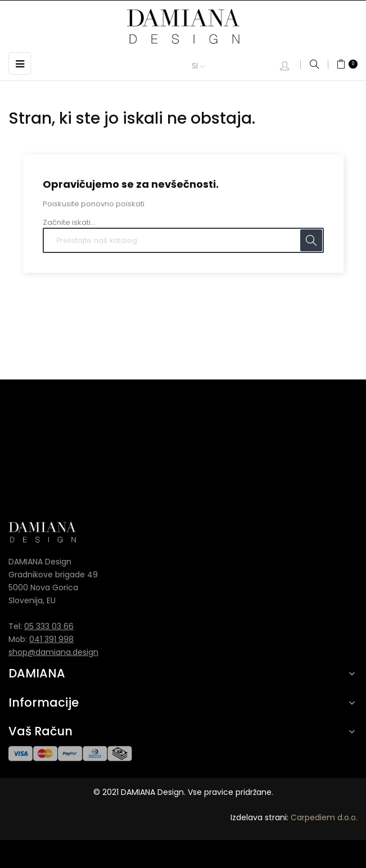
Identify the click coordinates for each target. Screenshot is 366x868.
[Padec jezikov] (207, 66)
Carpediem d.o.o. (324, 817)
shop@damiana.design (53, 652)
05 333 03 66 (49, 626)
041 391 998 (51, 639)
